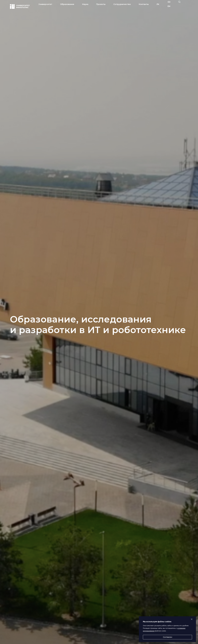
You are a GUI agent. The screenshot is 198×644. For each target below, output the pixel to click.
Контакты (144, 4)
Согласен (168, 637)
